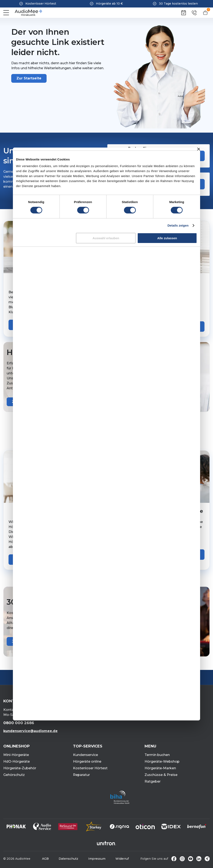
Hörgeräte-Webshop (162, 761)
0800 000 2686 (19, 723)
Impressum (97, 859)
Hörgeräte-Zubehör (20, 768)
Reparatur (81, 775)
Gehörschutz (14, 775)
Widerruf (122, 859)
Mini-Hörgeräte (16, 755)
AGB (45, 859)
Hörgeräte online (87, 761)
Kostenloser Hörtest (90, 768)
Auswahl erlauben (106, 238)
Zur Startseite (29, 78)
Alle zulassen (167, 238)
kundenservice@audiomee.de (30, 731)
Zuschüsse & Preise (161, 775)
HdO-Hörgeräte (17, 761)
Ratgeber (153, 781)
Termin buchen (157, 755)
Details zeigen (178, 225)
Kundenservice (85, 755)
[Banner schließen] (199, 149)
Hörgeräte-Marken (160, 768)
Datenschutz (68, 859)
